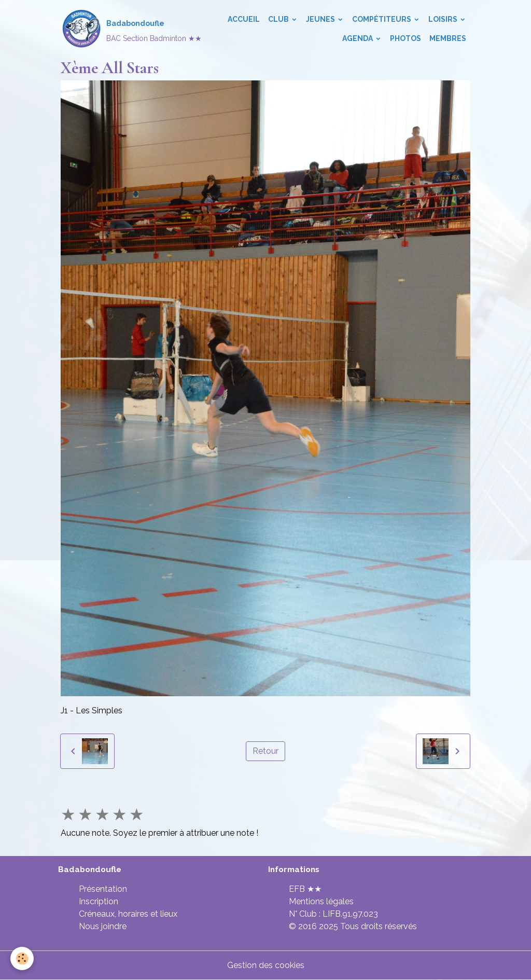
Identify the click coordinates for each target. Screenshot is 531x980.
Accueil (244, 19)
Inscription (99, 901)
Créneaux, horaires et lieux (128, 914)
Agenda (358, 38)
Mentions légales (321, 901)
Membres (448, 38)
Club (279, 19)
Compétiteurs (382, 19)
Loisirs (444, 19)
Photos (406, 38)
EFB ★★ (305, 889)
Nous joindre (103, 926)
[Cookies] (22, 958)
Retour (265, 751)
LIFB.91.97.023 (350, 914)
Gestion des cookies (266, 965)
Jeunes (321, 19)
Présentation (103, 889)
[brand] (115, 29)
